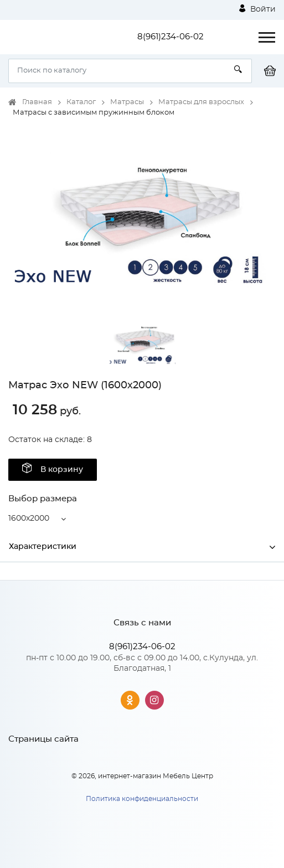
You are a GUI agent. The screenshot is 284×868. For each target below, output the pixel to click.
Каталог (81, 102)
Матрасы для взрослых (201, 102)
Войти (257, 9)
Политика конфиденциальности (142, 799)
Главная (37, 102)
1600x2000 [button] (29, 518)
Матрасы (127, 102)
